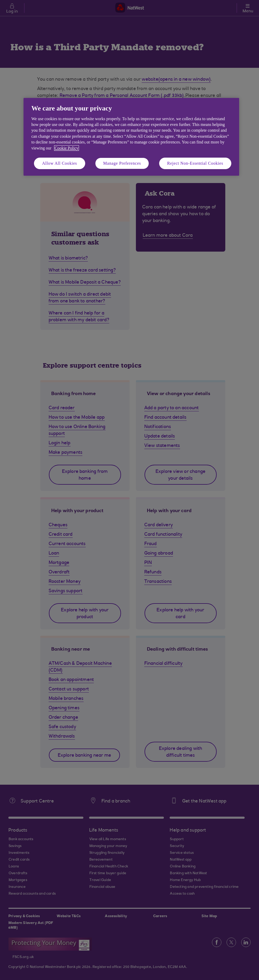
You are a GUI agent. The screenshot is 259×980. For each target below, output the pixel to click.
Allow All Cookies (60, 163)
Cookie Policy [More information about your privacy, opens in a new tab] (67, 148)
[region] (131, 137)
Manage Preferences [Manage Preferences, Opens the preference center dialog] (122, 163)
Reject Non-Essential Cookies (195, 163)
